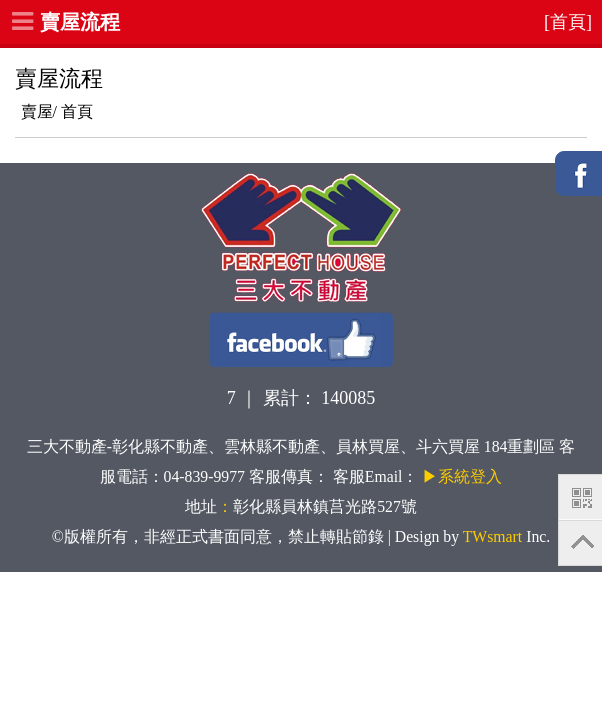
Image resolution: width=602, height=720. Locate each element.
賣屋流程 (80, 22)
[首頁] (568, 22)
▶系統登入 (462, 476)
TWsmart (492, 536)
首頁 (77, 111)
